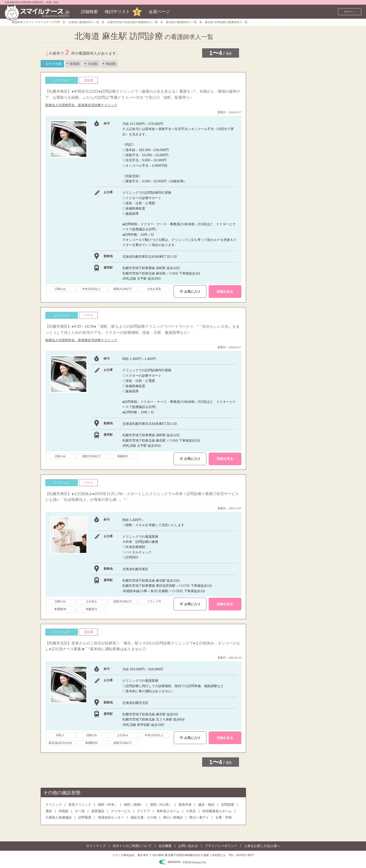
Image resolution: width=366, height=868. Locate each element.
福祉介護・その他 (144, 817)
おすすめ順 (53, 64)
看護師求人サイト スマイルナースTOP (36, 22)
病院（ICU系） (161, 805)
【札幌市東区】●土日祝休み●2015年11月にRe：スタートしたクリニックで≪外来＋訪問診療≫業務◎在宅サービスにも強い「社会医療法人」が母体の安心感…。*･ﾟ (142, 497)
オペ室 (80, 811)
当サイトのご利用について (132, 846)
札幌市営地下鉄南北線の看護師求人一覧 (133, 22)
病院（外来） (108, 805)
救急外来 (185, 805)
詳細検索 (89, 12)
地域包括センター (111, 817)
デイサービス (121, 811)
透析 (49, 811)
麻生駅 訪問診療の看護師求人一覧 (226, 22)
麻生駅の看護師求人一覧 (181, 22)
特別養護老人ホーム (217, 811)
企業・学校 (224, 817)
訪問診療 (228, 805)
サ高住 (191, 811)
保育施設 (98, 811)
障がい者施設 (173, 817)
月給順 (93, 64)
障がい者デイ (199, 817)
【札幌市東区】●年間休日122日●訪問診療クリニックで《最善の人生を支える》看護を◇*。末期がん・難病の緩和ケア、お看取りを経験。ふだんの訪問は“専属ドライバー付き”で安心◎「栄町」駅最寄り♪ (143, 94)
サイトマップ (96, 846)
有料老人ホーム (168, 811)
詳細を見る (225, 292)
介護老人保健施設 (59, 817)
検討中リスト (117, 12)
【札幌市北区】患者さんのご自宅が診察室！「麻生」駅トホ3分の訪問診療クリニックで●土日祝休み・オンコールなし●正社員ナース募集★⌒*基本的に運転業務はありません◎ (143, 646)
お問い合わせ (188, 846)
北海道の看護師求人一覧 (84, 22)
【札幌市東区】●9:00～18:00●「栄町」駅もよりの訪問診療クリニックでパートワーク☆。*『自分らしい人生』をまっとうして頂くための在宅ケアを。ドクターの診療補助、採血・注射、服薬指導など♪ (143, 329)
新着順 (75, 64)
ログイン (350, 12)
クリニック (54, 805)
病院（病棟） (134, 805)
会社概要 (165, 846)
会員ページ (159, 12)
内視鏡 (63, 811)
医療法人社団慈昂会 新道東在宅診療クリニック (81, 105)
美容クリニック (80, 805)
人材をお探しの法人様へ (262, 846)
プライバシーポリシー (221, 846)
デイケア (144, 811)
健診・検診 (206, 805)
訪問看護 (85, 817)
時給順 (111, 64)
